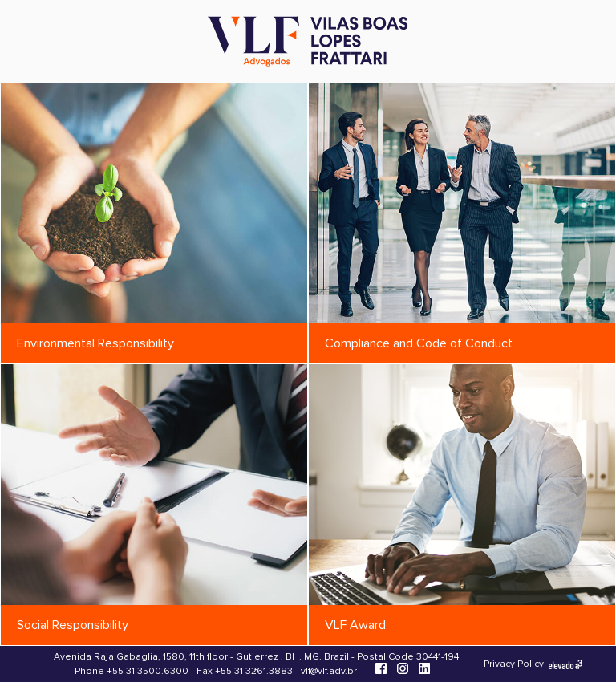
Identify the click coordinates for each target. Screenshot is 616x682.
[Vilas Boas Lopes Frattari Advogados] (308, 43)
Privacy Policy (514, 664)
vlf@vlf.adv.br (329, 671)
